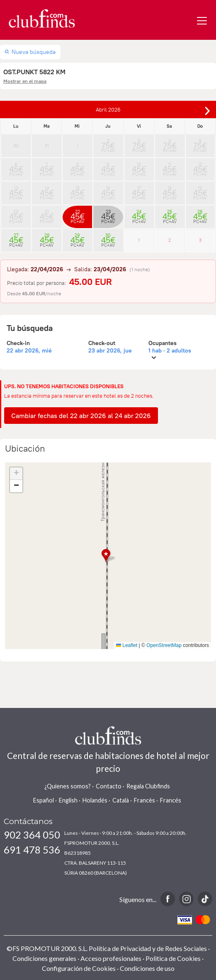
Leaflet (127, 645)
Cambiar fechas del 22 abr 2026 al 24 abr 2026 (81, 416)
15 (77, 190)
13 (16, 190)
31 (47, 146)
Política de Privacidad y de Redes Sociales (148, 948)
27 (16, 238)
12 (200, 167)
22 (77, 214)
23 (108, 214)
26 (200, 214)
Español (44, 800)
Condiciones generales (44, 958)
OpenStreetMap (164, 645)
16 (108, 190)
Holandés (95, 800)
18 (170, 190)
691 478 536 (32, 850)
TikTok (205, 899)
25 (170, 214)
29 (77, 238)
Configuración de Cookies (79, 968)
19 (200, 190)
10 (139, 167)
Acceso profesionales (111, 958)
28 (47, 238)
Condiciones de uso (147, 968)
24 (139, 214)
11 (170, 167)
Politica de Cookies (173, 958)
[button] (108, 556)
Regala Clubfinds (148, 786)
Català (121, 800)
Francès (144, 800)
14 (47, 190)
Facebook (168, 899)
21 (47, 214)
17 (139, 190)
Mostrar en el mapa (25, 81)
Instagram (186, 899)
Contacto (109, 786)
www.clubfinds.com (42, 18)
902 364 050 (32, 835)
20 (16, 214)
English (68, 800)
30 (16, 146)
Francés (171, 800)
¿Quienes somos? (68, 786)
